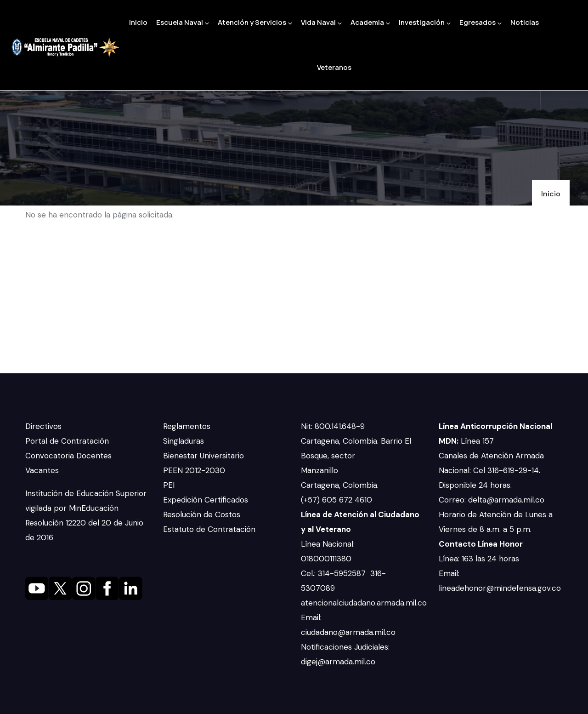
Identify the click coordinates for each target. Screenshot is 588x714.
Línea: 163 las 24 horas (480, 559)
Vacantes (42, 470)
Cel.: (309, 573)
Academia (370, 22)
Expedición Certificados (206, 500)
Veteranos (334, 67)
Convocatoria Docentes (68, 456)
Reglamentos (187, 426)
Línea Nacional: (328, 544)
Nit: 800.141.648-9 (334, 426)
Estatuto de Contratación (209, 529)
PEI (169, 485)
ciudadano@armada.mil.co (349, 632)
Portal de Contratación (67, 441)
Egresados (481, 22)
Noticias (525, 22)
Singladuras (184, 441)
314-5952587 (343, 573)
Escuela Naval (183, 22)
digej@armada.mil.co (339, 662)
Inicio (138, 22)
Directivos (43, 426)
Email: (311, 617)
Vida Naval (321, 22)
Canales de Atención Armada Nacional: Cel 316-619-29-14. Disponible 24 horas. (491, 470)
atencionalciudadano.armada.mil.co (364, 603)
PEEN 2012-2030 (194, 470)
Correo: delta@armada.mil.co (492, 500)
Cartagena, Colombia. (341, 485)
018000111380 (327, 559)
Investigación (425, 22)
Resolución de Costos (202, 514)
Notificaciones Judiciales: (345, 647)
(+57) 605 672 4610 (336, 500)
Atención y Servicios (255, 22)
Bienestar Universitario (204, 456)
